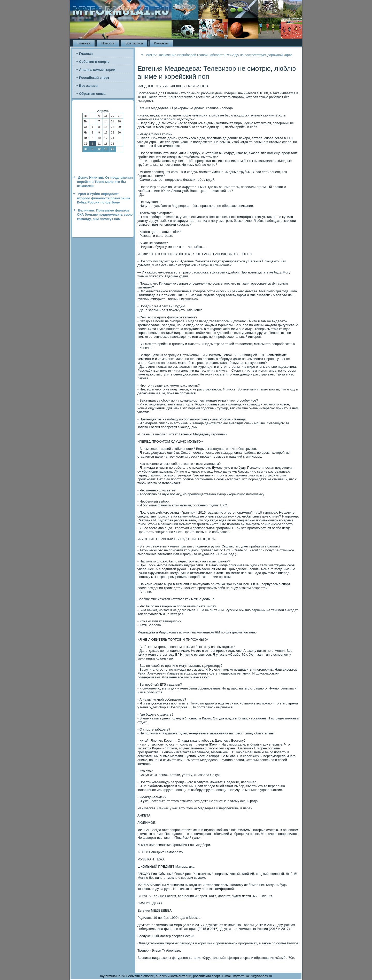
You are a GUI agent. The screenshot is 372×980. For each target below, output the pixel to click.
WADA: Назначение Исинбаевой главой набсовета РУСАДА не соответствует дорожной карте (219, 55)
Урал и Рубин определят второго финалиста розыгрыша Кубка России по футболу (104, 198)
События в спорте (94, 62)
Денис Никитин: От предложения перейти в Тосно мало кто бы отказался (105, 182)
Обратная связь (92, 94)
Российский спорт (94, 78)
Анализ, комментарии (97, 70)
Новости (108, 43)
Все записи (134, 43)
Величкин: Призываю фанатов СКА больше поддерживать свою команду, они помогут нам (105, 215)
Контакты (161, 43)
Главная (84, 43)
